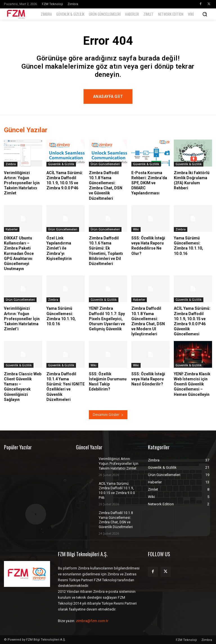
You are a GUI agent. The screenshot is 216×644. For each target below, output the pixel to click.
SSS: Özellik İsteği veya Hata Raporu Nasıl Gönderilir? (148, 379)
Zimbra (11, 164)
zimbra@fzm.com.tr (92, 621)
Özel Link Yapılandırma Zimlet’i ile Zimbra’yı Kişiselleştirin (59, 248)
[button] (205, 14)
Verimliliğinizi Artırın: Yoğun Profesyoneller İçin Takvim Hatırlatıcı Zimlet (22, 183)
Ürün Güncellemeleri (105, 164)
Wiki (136, 229)
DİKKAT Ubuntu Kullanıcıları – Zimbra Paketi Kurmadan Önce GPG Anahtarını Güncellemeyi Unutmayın (19, 253)
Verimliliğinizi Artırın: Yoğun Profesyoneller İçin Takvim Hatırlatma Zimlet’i (22, 319)
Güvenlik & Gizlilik (61, 164)
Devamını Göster (108, 415)
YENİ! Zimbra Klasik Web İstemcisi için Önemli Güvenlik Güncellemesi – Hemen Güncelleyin (192, 384)
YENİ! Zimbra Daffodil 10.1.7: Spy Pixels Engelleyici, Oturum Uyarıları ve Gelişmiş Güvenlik (107, 319)
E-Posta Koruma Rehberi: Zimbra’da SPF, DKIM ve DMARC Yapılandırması (149, 183)
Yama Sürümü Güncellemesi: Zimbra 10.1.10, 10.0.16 (61, 316)
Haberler (12, 229)
